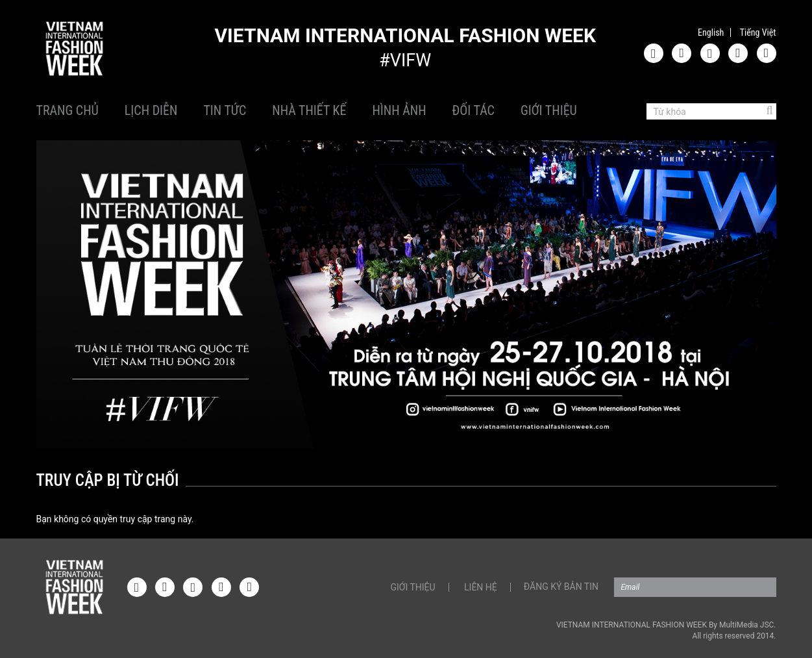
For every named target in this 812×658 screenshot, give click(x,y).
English (711, 32)
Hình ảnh (399, 110)
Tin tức (225, 110)
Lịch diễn (151, 110)
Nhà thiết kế (309, 110)
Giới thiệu (549, 110)
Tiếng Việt (758, 32)
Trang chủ (68, 110)
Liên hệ (481, 587)
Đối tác (474, 110)
